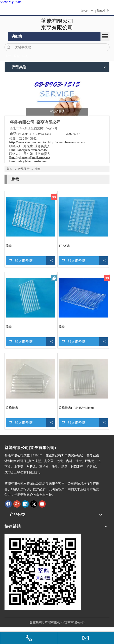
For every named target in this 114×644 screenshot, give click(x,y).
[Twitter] (34, 504)
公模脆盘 (12, 408)
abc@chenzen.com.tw (33, 150)
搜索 (9, 47)
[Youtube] (42, 504)
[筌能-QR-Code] (43, 572)
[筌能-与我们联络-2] (57, 95)
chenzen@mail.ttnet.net (34, 158)
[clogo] (57, 24)
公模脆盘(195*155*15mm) (76, 408)
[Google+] (17, 504)
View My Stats (11, 2)
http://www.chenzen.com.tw (28, 142)
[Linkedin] (25, 504)
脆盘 (9, 246)
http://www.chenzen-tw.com (67, 142)
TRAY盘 (64, 246)
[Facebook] (8, 504)
